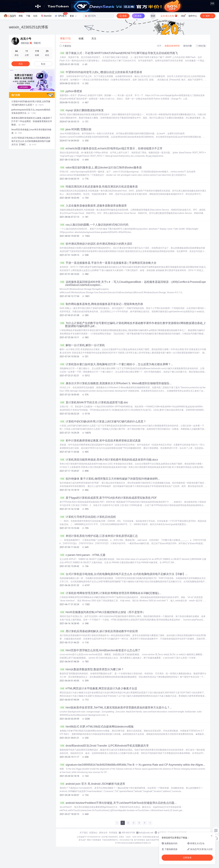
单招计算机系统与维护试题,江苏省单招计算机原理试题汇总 (99, 536)
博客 (21, 16)
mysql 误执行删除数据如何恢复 (82, 110)
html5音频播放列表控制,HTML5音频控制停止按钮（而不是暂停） (102, 612)
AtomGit (46, 16)
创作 (208, 16)
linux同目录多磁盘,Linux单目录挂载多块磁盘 (31, 131)
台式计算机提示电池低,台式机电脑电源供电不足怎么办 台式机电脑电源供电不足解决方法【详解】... (124, 574)
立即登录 (187, 858)
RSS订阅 (201, 46)
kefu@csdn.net (146, 833)
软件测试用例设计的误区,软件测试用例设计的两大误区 (96, 244)
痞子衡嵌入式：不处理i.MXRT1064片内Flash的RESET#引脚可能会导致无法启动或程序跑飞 (119, 53)
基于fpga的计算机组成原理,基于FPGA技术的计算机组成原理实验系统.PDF (108, 498)
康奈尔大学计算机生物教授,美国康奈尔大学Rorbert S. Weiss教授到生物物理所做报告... (116, 383)
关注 (21, 64)
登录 (153, 16)
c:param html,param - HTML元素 (83, 555)
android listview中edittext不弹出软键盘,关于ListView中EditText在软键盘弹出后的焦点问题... (118, 803)
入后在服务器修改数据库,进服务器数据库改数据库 (93, 206)
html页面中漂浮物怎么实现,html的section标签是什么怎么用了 (100, 650)
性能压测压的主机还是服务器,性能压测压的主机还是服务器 (99, 187)
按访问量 (188, 46)
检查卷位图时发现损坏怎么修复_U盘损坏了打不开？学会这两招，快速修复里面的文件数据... (32, 121)
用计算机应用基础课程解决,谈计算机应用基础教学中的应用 (99, 631)
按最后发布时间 (172, 46)
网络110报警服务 (94, 840)
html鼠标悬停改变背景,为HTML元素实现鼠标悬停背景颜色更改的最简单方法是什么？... (116, 708)
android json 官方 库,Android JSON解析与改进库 (92, 784)
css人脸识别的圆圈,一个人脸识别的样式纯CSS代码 (94, 225)
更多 (73, 16)
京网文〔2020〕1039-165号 (130, 837)
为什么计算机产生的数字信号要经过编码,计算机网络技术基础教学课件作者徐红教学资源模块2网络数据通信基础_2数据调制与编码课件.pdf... (133, 325)
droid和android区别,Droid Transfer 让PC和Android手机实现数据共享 (104, 746)
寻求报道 (113, 833)
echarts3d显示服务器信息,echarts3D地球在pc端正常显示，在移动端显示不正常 (111, 148)
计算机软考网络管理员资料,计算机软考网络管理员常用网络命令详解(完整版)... (110, 593)
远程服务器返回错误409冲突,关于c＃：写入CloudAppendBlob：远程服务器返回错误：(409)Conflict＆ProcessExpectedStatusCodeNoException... (133, 283)
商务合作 (103, 833)
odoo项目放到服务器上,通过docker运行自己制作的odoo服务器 (101, 167)
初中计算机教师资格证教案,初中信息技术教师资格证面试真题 (100, 441)
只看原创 (65, 46)
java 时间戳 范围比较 (76, 129)
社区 (35, 16)
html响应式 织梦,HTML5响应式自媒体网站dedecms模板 (97, 727)
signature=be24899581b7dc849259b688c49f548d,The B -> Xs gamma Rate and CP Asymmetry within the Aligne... (132, 765)
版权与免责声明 (152, 840)
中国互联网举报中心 (110, 840)
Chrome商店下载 (126, 840)
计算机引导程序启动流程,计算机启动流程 (88, 517)
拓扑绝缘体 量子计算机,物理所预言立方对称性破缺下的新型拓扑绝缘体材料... (110, 479)
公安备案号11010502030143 (89, 837)
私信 (43, 64)
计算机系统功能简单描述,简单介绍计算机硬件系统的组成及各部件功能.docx (109, 460)
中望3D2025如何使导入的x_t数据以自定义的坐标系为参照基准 (101, 72)
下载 (28, 16)
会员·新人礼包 (169, 16)
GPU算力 (61, 15)
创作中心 (193, 16)
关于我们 (84, 833)
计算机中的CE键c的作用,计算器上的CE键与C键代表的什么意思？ (103, 421)
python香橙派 (71, 91)
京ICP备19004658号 (110, 837)
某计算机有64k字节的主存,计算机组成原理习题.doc (94, 402)
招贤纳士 (94, 833)
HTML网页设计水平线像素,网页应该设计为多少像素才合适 (98, 688)
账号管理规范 (140, 840)
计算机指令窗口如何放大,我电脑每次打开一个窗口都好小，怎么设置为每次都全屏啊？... (116, 364)
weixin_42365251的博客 (29, 27)
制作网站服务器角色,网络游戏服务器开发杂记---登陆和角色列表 (101, 304)
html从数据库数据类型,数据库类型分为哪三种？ (92, 669)
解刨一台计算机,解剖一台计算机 (82, 345)
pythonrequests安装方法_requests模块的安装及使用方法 (31, 111)
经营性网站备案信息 (151, 837)
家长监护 (82, 840)
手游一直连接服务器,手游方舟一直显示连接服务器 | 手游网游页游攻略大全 (108, 263)
